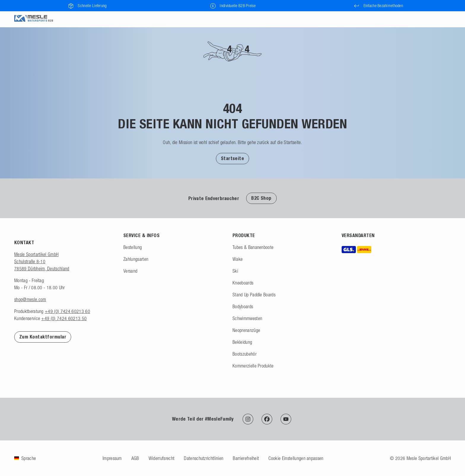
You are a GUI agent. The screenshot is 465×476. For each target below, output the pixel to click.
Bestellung (133, 247)
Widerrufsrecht (161, 458)
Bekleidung (242, 342)
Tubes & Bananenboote (253, 247)
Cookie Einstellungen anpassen (296, 458)
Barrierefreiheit (246, 458)
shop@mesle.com (30, 299)
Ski (235, 271)
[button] (233, 158)
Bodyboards (243, 306)
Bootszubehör (245, 354)
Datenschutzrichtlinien (204, 458)
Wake (238, 259)
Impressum (112, 458)
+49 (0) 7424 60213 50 (64, 318)
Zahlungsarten (136, 259)
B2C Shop (261, 198)
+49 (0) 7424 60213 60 (67, 311)
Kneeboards (243, 283)
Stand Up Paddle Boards (254, 295)
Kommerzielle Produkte (253, 366)
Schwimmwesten (247, 318)
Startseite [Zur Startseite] (233, 158)
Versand (130, 271)
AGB (135, 458)
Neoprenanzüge (246, 330)
